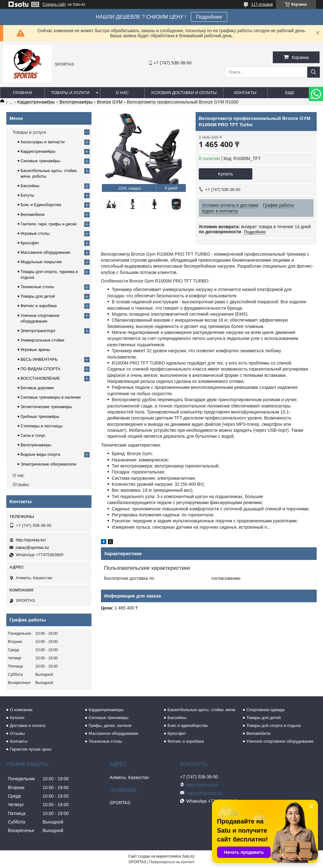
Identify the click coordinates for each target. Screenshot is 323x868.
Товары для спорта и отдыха (273, 725)
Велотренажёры (76, 102)
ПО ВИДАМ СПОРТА (40, 369)
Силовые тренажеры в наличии (51, 397)
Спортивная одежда (265, 710)
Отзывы (21, 485)
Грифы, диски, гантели (110, 725)
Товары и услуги (70, 93)
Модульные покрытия (41, 262)
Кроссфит (30, 243)
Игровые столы (35, 233)
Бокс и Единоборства (41, 205)
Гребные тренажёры (40, 416)
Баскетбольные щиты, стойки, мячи (201, 710)
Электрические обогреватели (48, 464)
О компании (21, 710)
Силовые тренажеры (109, 718)
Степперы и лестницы (41, 426)
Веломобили (32, 214)
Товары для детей (38, 296)
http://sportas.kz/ (31, 540)
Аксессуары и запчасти (43, 142)
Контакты (245, 93)
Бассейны (30, 186)
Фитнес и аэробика (39, 306)
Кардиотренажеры (106, 710)
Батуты (27, 195)
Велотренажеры (36, 445)
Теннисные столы (37, 287)
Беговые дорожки (37, 388)
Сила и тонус (33, 435)
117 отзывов (262, 4)
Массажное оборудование (45, 252)
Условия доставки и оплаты (184, 93)
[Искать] (314, 72)
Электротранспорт (38, 331)
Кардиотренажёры (36, 102)
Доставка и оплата (27, 725)
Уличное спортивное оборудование (280, 741)
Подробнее (209, 17)
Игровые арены (35, 350)
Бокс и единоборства (188, 725)
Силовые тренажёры (40, 161)
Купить (225, 174)
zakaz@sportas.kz (32, 547)
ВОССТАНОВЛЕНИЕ (40, 378)
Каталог (17, 718)
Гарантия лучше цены (31, 749)
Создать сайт (54, 4)
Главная (22, 93)
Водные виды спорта (40, 454)
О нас (122, 93)
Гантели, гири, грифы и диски (48, 224)
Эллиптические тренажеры (46, 407)
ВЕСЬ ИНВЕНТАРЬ (39, 359)
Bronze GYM (110, 102)
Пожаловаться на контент (172, 862)
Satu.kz (188, 856)
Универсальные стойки (42, 340)
